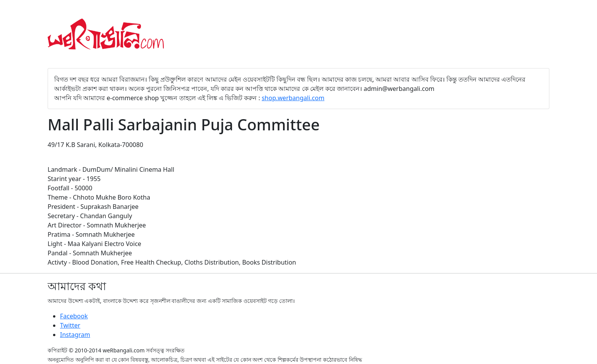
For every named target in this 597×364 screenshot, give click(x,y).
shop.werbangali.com (293, 98)
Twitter (70, 325)
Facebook (74, 316)
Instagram (75, 335)
